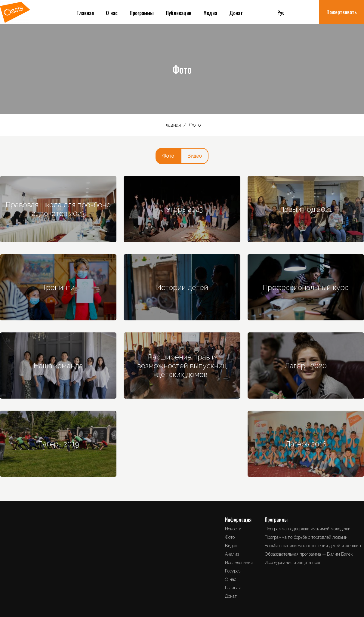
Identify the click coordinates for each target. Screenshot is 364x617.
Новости (233, 529)
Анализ (232, 554)
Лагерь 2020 (306, 366)
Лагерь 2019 (58, 444)
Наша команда (58, 366)
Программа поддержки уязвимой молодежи (308, 529)
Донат (236, 13)
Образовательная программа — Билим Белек (309, 554)
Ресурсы (233, 571)
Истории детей (182, 287)
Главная (85, 13)
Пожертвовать (342, 12)
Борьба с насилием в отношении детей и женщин (313, 546)
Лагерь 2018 (306, 444)
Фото (168, 156)
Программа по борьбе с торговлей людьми (306, 537)
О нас (112, 13)
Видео (195, 156)
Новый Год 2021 (306, 209)
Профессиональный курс (306, 287)
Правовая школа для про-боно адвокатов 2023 (58, 209)
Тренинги (58, 287)
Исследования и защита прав (293, 563)
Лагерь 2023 (182, 209)
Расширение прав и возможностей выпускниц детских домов (182, 366)
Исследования (239, 563)
